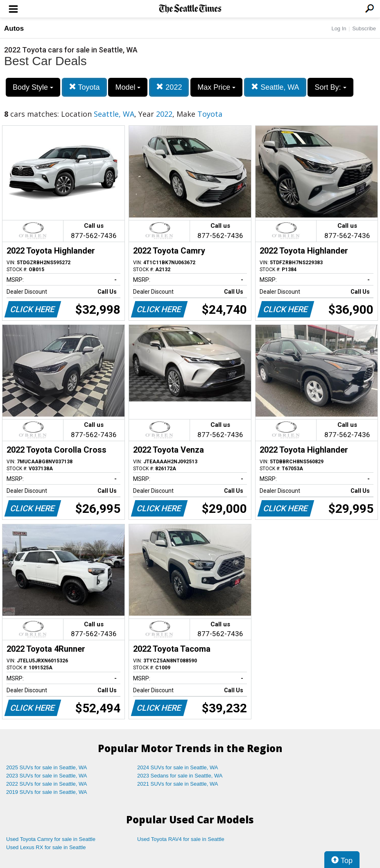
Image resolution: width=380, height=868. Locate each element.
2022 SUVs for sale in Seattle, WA (47, 784)
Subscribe (364, 28)
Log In (339, 28)
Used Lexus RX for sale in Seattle (46, 847)
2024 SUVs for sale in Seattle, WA (178, 767)
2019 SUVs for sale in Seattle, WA (47, 792)
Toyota (84, 87)
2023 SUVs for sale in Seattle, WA (47, 776)
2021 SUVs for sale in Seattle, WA (178, 784)
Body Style (33, 87)
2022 (169, 87)
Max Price (216, 87)
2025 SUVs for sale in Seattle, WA (47, 767)
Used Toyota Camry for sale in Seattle (51, 839)
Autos (14, 28)
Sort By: (330, 87)
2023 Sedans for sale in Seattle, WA (180, 776)
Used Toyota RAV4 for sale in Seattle (181, 839)
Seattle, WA (275, 87)
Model (128, 87)
